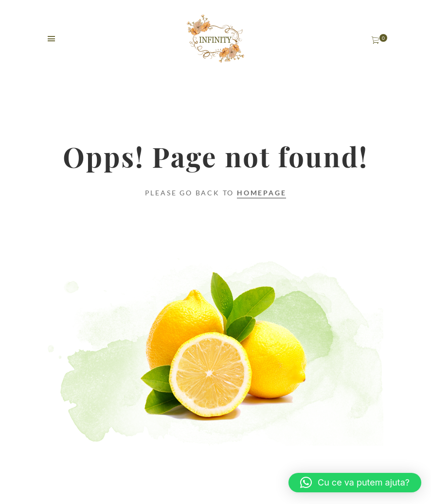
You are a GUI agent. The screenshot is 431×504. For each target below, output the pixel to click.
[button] (355, 483)
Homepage (261, 193)
